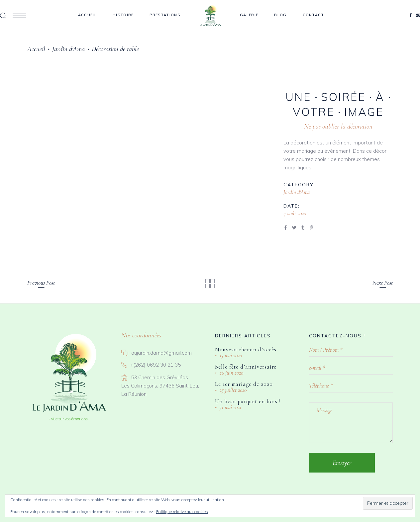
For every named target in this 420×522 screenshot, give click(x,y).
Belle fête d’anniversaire (246, 367)
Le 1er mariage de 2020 (244, 384)
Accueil (36, 49)
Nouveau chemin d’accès (246, 349)
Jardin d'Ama (68, 49)
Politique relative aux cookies (182, 512)
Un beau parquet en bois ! (248, 401)
